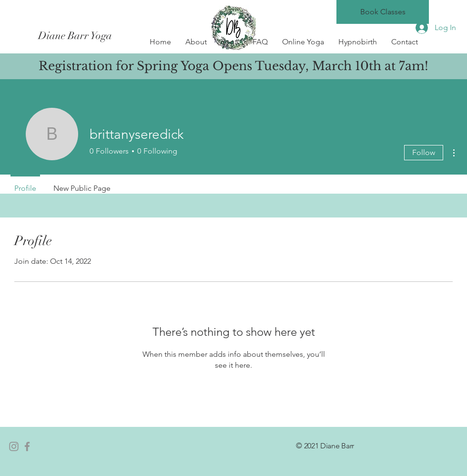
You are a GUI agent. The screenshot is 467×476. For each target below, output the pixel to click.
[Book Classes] (383, 12)
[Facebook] (27, 446)
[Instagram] (14, 446)
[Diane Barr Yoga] (123, 36)
